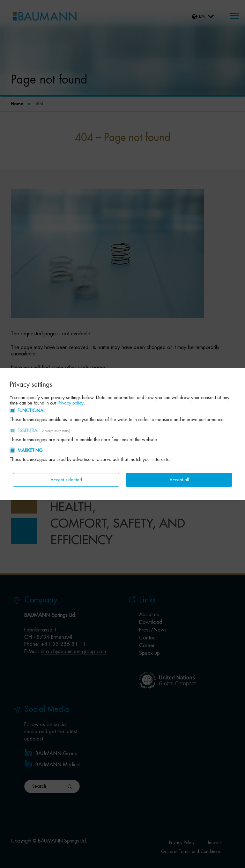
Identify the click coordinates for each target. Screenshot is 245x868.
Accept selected (66, 480)
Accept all (179, 480)
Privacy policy (71, 403)
